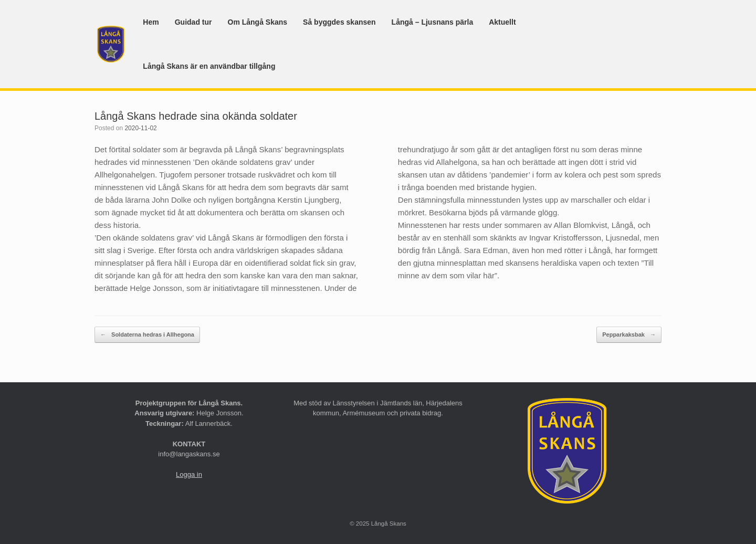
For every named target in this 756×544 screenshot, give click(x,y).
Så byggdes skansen (339, 22)
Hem (151, 22)
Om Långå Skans (258, 22)
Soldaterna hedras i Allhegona (147, 335)
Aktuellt (502, 22)
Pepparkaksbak (629, 335)
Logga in (189, 474)
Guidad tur (193, 22)
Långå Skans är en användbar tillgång (209, 66)
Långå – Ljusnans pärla (433, 22)
